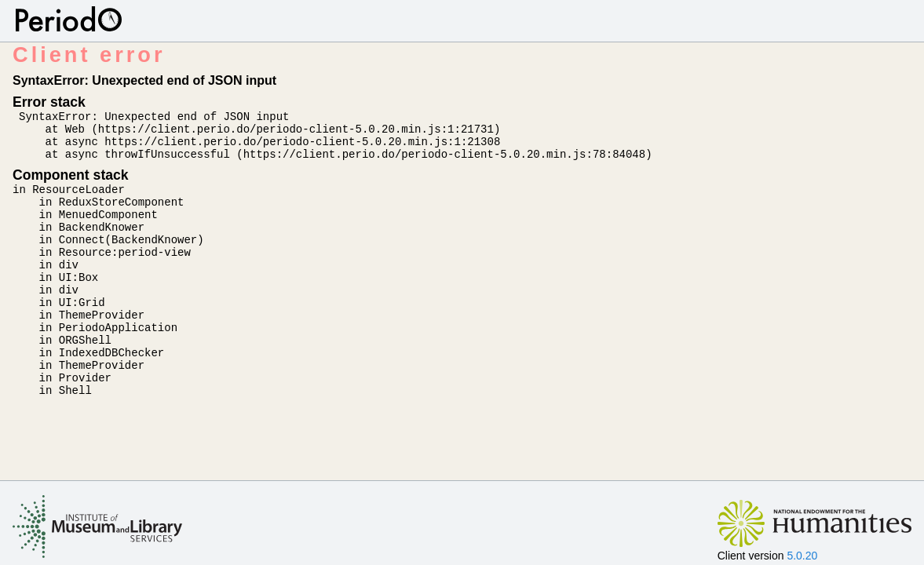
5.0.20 (802, 556)
